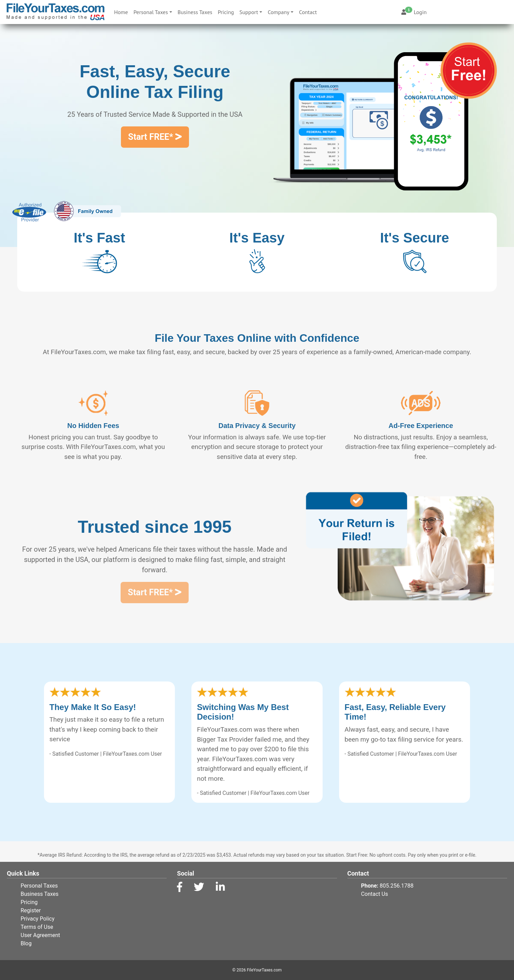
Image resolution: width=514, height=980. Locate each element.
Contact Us (375, 894)
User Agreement (40, 935)
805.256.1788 (396, 886)
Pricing (226, 12)
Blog (26, 943)
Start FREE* (155, 137)
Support (249, 12)
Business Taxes (195, 12)
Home (122, 12)
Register (31, 910)
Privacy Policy (38, 919)
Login (414, 12)
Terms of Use (37, 927)
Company (278, 12)
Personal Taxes (150, 12)
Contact (308, 12)
